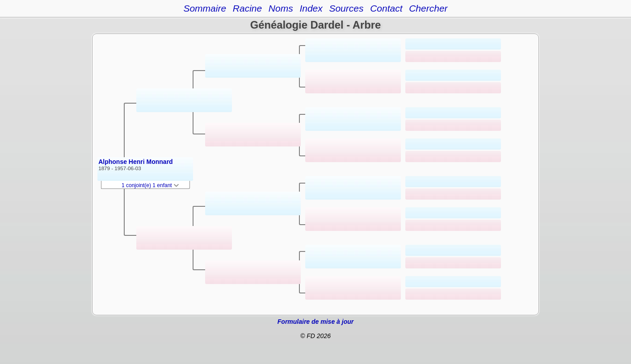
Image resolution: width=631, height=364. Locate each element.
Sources (346, 8)
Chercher (428, 8)
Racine (247, 8)
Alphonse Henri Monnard (135, 162)
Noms (281, 8)
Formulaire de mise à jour (315, 322)
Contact (386, 8)
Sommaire (205, 8)
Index (311, 8)
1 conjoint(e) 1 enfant (150, 185)
